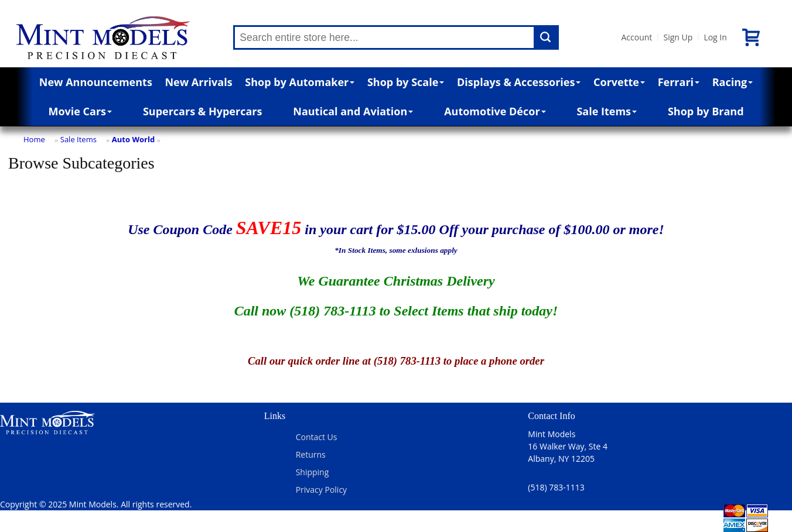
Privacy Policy (321, 490)
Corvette (619, 82)
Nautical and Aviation (353, 111)
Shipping (313, 472)
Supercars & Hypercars (203, 111)
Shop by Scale (406, 82)
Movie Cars (80, 111)
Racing (733, 82)
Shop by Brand (706, 111)
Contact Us (317, 437)
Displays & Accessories (519, 82)
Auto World (133, 139)
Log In (715, 37)
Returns (311, 454)
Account (636, 37)
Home (34, 139)
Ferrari (679, 82)
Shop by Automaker (300, 82)
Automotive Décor (495, 111)
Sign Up (678, 37)
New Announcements (96, 82)
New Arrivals (198, 82)
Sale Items (607, 111)
